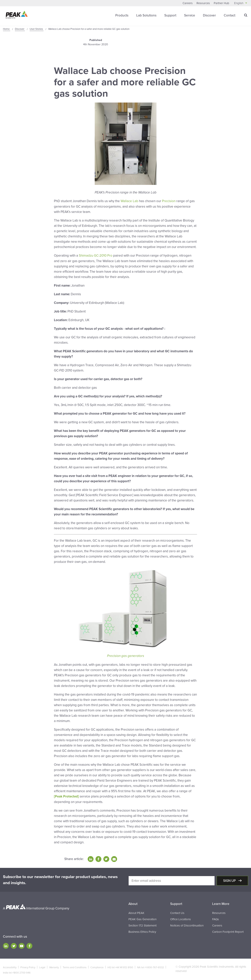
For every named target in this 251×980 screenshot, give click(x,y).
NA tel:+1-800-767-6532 (151, 966)
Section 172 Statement (142, 925)
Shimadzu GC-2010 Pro (96, 255)
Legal (42, 966)
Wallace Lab (129, 201)
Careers (188, 3)
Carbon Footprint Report (228, 931)
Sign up (230, 880)
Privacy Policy (28, 966)
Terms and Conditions (75, 966)
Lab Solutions (146, 15)
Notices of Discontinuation (187, 925)
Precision (169, 201)
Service (190, 15)
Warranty (54, 966)
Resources (203, 3)
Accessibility (10, 966)
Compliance (97, 966)
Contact (230, 15)
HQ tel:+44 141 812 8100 (120, 966)
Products (122, 15)
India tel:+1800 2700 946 (17, 972)
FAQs (216, 918)
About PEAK (136, 912)
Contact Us (177, 912)
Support (170, 15)
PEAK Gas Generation (142, 918)
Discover (209, 15)
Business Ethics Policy (142, 931)
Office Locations (181, 918)
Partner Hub (221, 3)
